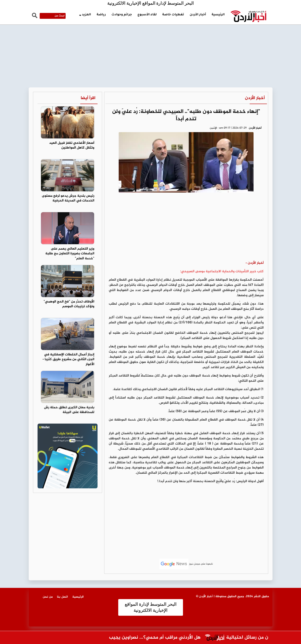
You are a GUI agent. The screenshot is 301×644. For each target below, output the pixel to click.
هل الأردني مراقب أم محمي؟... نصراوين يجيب (150, 638)
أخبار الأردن (198, 15)
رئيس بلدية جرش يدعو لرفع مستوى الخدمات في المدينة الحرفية (68, 198)
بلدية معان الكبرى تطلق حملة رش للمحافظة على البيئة (69, 410)
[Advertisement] (151, 32)
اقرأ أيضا (88, 98)
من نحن (48, 597)
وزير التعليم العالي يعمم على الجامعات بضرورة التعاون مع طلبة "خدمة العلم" (70, 254)
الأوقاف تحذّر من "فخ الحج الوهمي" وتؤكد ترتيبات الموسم (69, 304)
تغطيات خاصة (173, 15)
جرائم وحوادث (122, 15)
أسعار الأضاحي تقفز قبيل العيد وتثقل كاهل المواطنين (72, 146)
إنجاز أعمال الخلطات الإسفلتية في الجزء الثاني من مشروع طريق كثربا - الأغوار (68, 360)
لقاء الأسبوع (147, 15)
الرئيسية (218, 15)
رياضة (101, 15)
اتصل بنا (62, 597)
